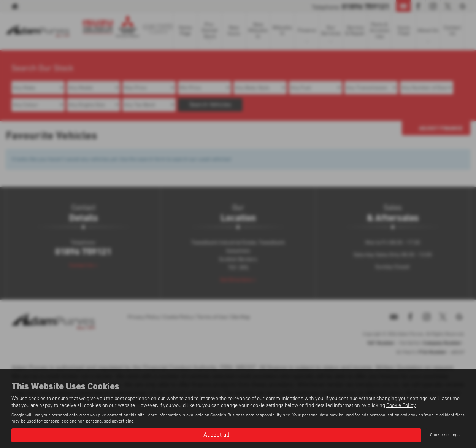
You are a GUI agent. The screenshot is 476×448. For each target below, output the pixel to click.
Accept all (216, 435)
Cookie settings (445, 435)
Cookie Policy (401, 405)
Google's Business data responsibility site (250, 415)
